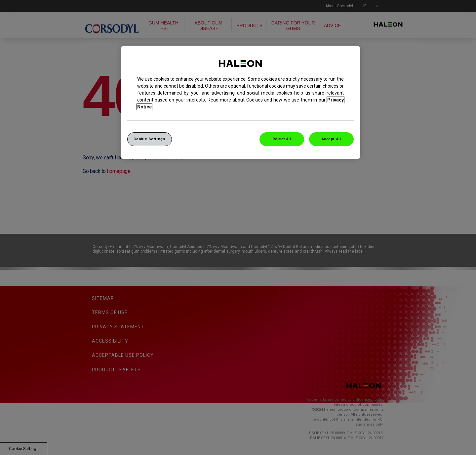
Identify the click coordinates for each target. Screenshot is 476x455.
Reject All (282, 139)
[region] (240, 102)
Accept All (331, 139)
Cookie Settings (150, 139)
